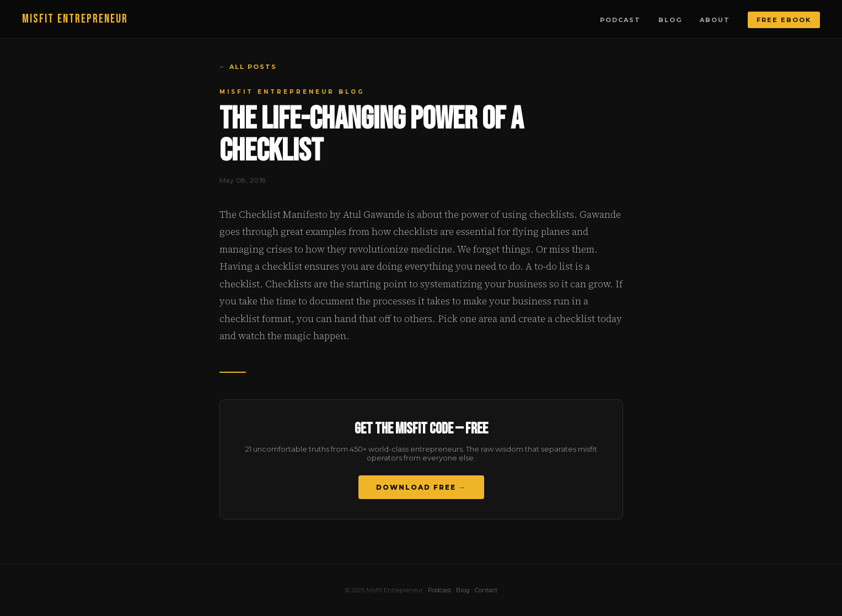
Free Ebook (784, 20)
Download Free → (421, 487)
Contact (486, 590)
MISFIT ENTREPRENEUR (75, 19)
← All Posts (248, 67)
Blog (670, 20)
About (715, 20)
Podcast (620, 20)
